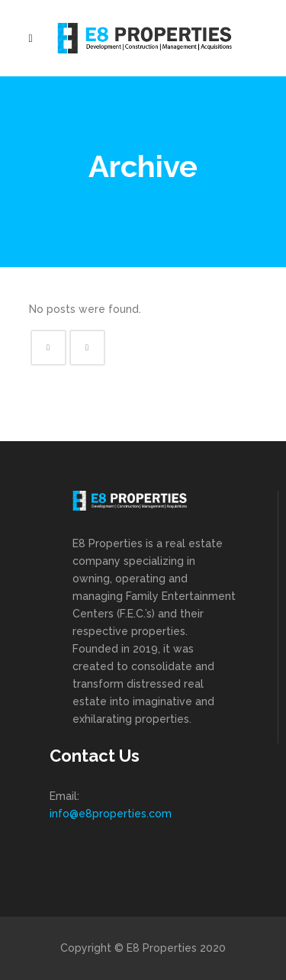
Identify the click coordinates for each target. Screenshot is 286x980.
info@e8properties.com (111, 814)
